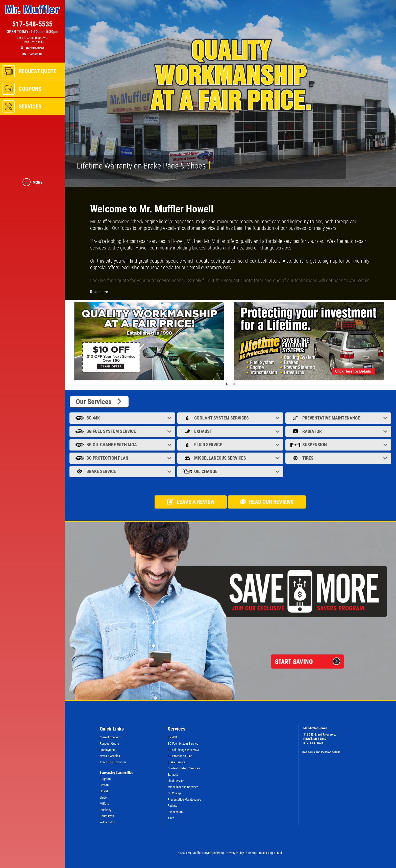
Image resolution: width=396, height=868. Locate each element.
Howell (104, 791)
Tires (339, 458)
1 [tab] (227, 384)
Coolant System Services (231, 418)
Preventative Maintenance (339, 418)
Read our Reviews (267, 502)
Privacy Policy (235, 853)
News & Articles (110, 756)
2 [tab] (234, 384)
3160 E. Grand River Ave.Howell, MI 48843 (320, 737)
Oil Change (231, 471)
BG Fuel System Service (123, 431)
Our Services (99, 402)
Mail (280, 853)
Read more (99, 292)
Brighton (105, 779)
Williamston (107, 822)
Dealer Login (267, 853)
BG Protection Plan (123, 458)
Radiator (339, 431)
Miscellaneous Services (231, 458)
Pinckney (105, 810)
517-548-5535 (313, 743)
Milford (104, 804)
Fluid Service (231, 445)
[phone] (32, 25)
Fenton (104, 785)
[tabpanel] (150, 341)
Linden (104, 797)
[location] (32, 43)
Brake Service (123, 471)
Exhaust (231, 431)
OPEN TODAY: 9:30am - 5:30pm (32, 32)
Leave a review (191, 502)
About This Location (113, 762)
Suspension (339, 445)
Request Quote (109, 744)
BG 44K (123, 418)
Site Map (251, 853)
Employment (108, 750)
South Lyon (107, 816)
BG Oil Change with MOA (123, 445)
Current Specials (110, 737)
